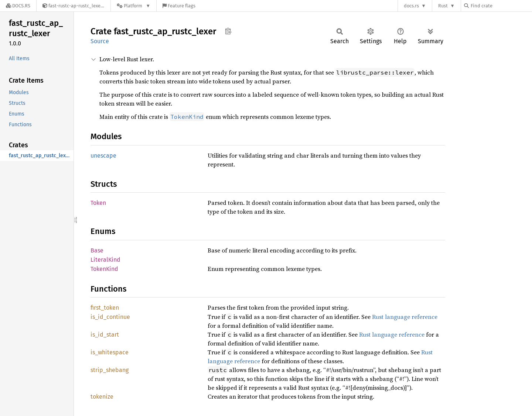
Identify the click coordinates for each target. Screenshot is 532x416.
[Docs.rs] (18, 6)
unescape (103, 156)
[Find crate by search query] (501, 6)
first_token (105, 308)
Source (100, 41)
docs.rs (411, 6)
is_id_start (105, 335)
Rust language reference (405, 317)
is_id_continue (110, 317)
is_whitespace (110, 352)
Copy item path (228, 31)
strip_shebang (110, 370)
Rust (443, 6)
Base (97, 250)
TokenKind (104, 269)
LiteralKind (105, 260)
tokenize (102, 397)
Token (98, 203)
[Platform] (134, 6)
